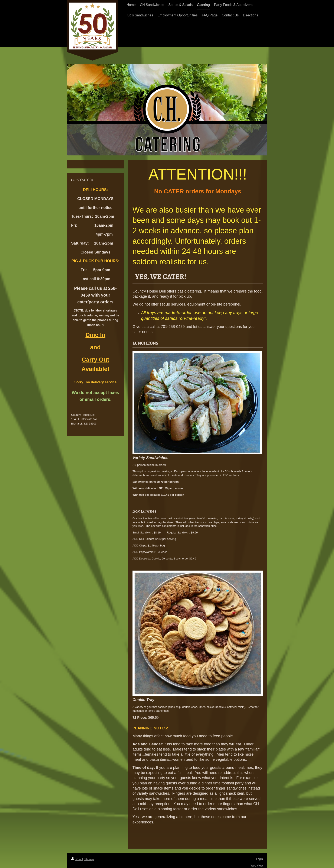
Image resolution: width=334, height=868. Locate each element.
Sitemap (89, 859)
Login (259, 859)
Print (77, 859)
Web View (257, 866)
